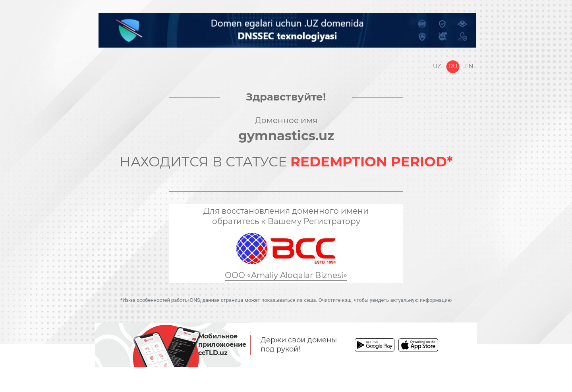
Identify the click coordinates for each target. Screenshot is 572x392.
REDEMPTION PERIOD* (372, 162)
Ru (453, 66)
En (469, 66)
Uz (437, 66)
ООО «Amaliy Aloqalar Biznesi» (286, 275)
